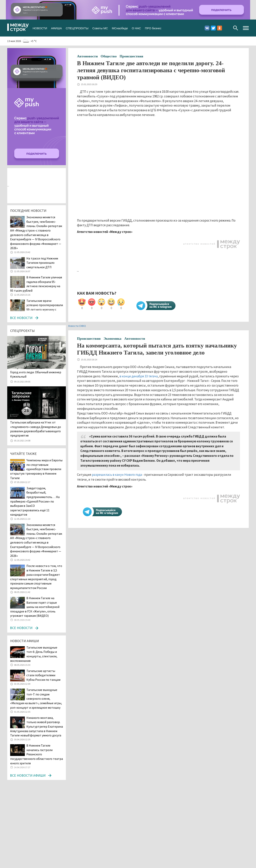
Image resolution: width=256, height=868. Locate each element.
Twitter (213, 28)
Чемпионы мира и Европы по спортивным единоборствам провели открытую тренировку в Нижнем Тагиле (36, 469)
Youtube (226, 28)
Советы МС (100, 28)
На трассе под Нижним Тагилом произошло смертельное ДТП (42, 263)
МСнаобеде (120, 28)
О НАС (136, 28)
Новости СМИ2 (77, 326)
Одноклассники (220, 28)
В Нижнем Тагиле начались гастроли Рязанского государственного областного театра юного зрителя (37, 754)
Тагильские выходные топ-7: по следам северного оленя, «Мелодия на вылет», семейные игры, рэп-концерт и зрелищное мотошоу (36, 699)
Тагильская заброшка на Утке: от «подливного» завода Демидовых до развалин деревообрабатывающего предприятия (36, 429)
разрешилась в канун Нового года (117, 475)
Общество (109, 56)
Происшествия (131, 56)
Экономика (112, 339)
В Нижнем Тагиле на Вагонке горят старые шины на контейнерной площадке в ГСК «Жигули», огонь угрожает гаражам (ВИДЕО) (35, 607)
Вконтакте (207, 28)
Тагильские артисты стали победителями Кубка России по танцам (43, 675)
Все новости (21, 318)
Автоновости (87, 56)
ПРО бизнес (153, 28)
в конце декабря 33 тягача (139, 376)
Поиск (236, 28)
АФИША (56, 28)
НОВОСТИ (40, 28)
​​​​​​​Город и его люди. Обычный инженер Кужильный (36, 374)
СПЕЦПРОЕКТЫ (77, 28)
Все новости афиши (28, 775)
